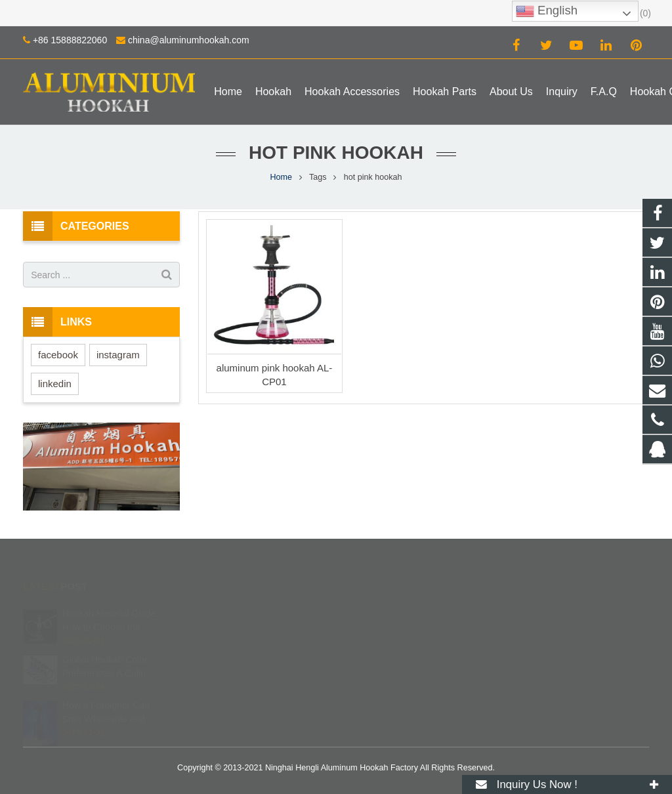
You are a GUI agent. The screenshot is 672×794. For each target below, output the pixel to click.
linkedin (55, 384)
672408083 (382, 602)
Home (281, 177)
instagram (118, 355)
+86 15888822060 (70, 40)
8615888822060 (389, 621)
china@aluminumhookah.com (189, 40)
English (547, 11)
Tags (318, 177)
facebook (58, 355)
